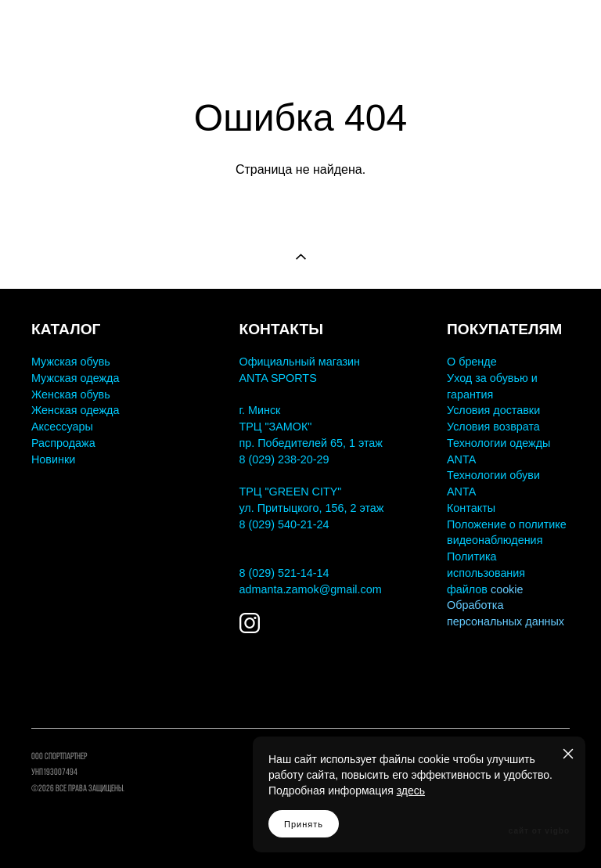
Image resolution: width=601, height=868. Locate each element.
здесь (411, 791)
